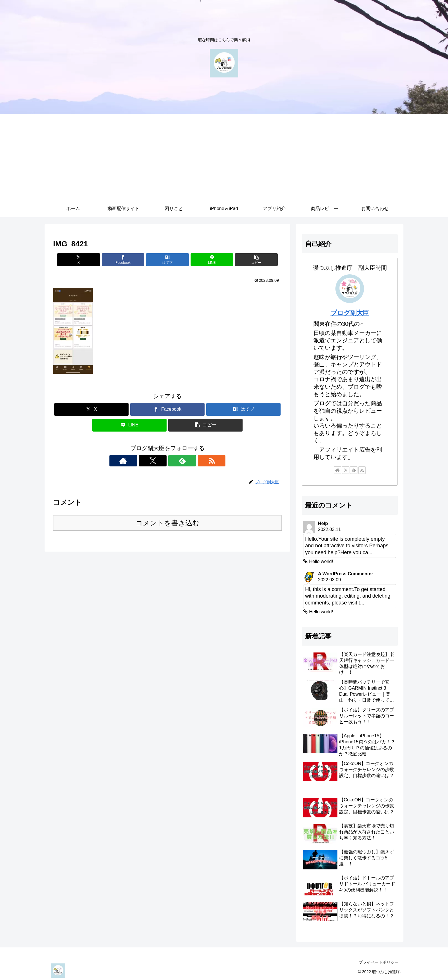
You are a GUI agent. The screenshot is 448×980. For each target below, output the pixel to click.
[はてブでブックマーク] (167, 260)
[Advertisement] (224, 157)
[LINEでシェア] (206, 260)
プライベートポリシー (378, 962)
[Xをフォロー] (161, 461)
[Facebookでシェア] (129, 260)
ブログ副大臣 (350, 313)
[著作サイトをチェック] (148, 461)
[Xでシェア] (91, 260)
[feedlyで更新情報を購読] (174, 461)
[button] (244, 260)
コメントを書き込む (168, 523)
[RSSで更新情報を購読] (187, 461)
